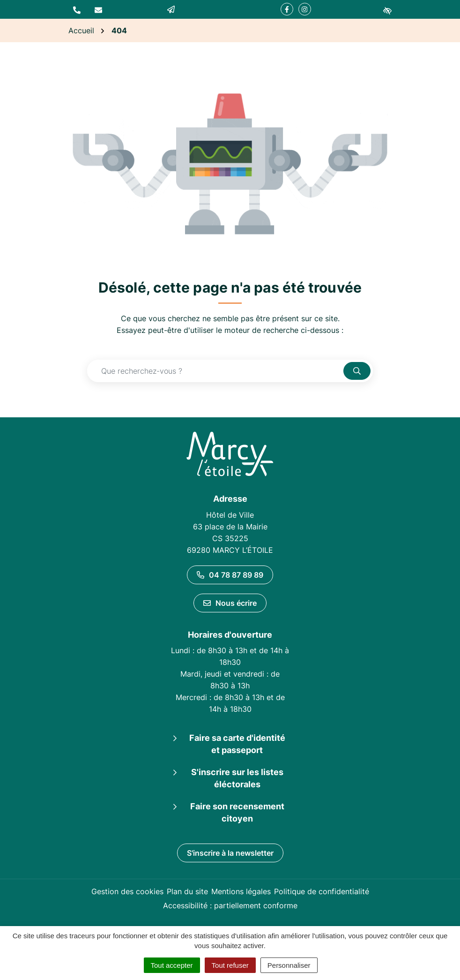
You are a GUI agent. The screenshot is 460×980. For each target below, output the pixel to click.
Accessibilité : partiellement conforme (230, 905)
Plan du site (187, 891)
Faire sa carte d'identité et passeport (237, 744)
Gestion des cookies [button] (127, 891)
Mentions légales (241, 891)
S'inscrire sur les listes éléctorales (237, 778)
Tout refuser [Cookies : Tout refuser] (230, 965)
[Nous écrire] (98, 9)
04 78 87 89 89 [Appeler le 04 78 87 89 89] (230, 575)
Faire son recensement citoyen (237, 812)
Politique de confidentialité (322, 891)
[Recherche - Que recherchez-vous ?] (215, 371)
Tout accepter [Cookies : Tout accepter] (172, 965)
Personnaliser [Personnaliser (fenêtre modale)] (289, 965)
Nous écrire (230, 603)
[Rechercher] (357, 371)
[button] (77, 9)
